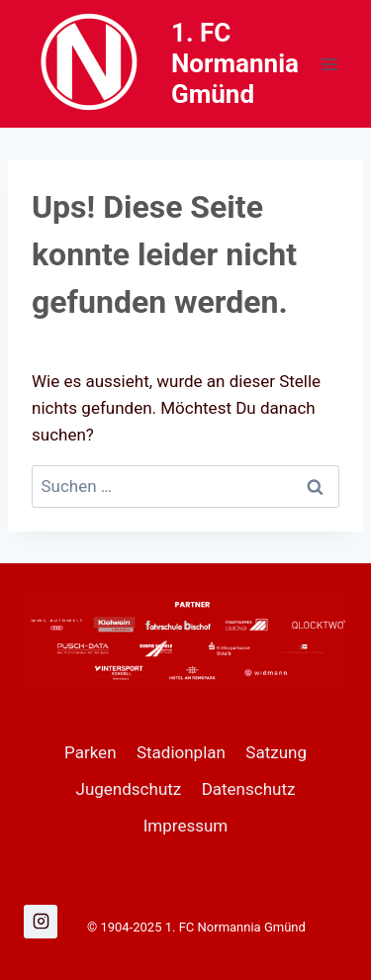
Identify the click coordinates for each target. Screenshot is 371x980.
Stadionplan (181, 752)
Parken (91, 752)
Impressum (186, 826)
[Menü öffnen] (329, 64)
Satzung (276, 752)
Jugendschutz (129, 789)
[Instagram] (41, 922)
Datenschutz (249, 789)
